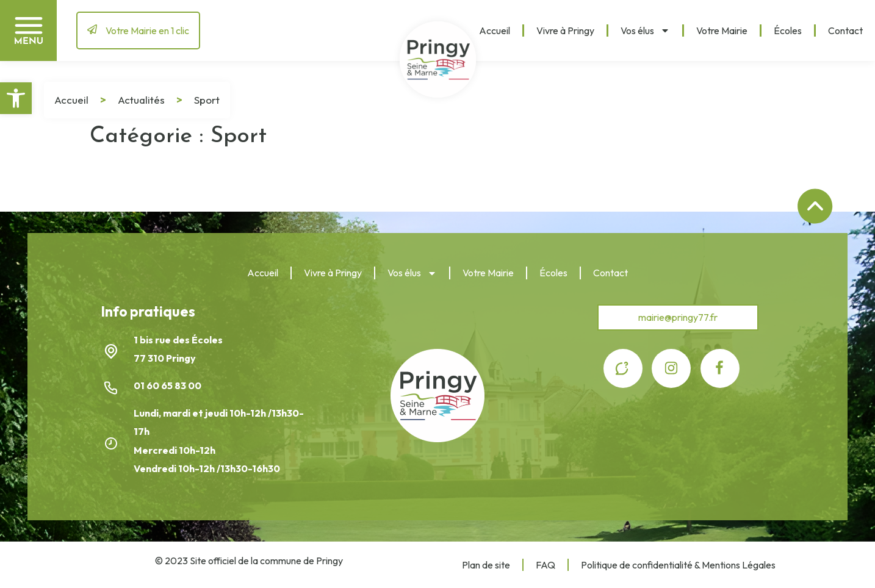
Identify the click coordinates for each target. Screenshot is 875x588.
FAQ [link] (546, 565)
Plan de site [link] (486, 565)
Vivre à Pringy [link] (565, 30)
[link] (16, 98)
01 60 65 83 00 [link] (168, 385)
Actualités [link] (141, 100)
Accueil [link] (495, 30)
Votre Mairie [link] (722, 30)
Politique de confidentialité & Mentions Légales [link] (678, 565)
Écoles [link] (788, 30)
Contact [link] (845, 30)
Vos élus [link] (645, 30)
